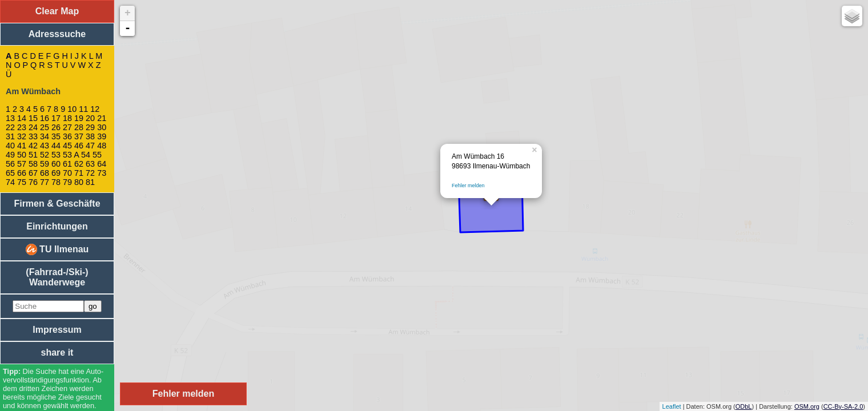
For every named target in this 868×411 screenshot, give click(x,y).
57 (22, 164)
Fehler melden (468, 186)
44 (56, 146)
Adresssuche (57, 34)
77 (45, 182)
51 (33, 155)
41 (22, 146)
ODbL (744, 406)
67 (33, 173)
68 (45, 173)
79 (67, 182)
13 (10, 118)
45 (67, 146)
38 (90, 136)
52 (45, 155)
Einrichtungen (57, 226)
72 (90, 173)
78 (56, 182)
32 (22, 136)
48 (102, 146)
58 (33, 164)
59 (45, 164)
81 (90, 182)
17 (56, 118)
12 (95, 109)
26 (56, 127)
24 (33, 127)
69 (56, 173)
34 (45, 136)
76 (33, 182)
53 (56, 155)
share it (57, 352)
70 (67, 173)
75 (22, 182)
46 (79, 146)
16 (45, 118)
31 (10, 136)
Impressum (57, 330)
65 (10, 173)
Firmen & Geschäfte (57, 204)
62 (79, 164)
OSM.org (807, 406)
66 (22, 173)
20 (90, 118)
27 (67, 127)
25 (45, 127)
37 (79, 136)
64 (102, 164)
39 (102, 136)
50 (22, 155)
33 (33, 136)
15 (33, 118)
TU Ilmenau (57, 249)
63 (90, 164)
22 (10, 127)
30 (102, 127)
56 (10, 164)
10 (72, 109)
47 (90, 146)
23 (22, 127)
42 (33, 146)
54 (86, 155)
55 (97, 155)
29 (90, 127)
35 (56, 136)
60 (56, 164)
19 (79, 118)
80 (79, 182)
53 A (71, 155)
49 (10, 155)
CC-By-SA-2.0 (843, 406)
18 (67, 118)
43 (45, 146)
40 (10, 146)
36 (67, 136)
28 (79, 127)
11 (83, 109)
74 (10, 182)
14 (22, 118)
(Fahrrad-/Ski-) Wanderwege (57, 277)
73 (102, 173)
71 (79, 173)
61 (67, 164)
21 (102, 118)
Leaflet (672, 406)
